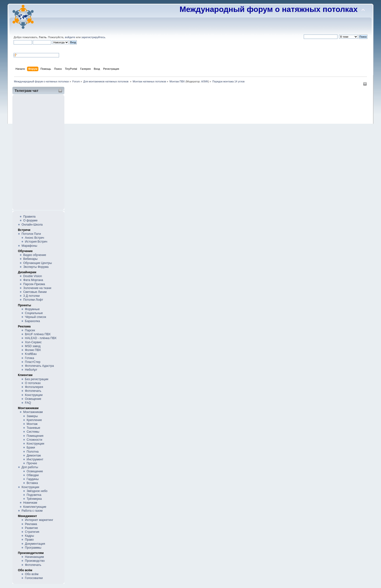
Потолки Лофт (33, 300)
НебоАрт (31, 370)
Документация (35, 544)
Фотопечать (33, 391)
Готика (30, 358)
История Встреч (36, 242)
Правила (30, 217)
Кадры (30, 536)
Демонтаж (34, 456)
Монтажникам (33, 412)
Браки (31, 448)
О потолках (33, 383)
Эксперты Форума (36, 267)
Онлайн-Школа (32, 225)
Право (29, 540)
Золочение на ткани (37, 288)
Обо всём (32, 574)
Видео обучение (35, 255)
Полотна (32, 452)
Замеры (32, 416)
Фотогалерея (34, 387)
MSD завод (33, 346)
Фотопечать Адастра (39, 366)
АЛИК (205, 81)
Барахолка (33, 321)
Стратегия (32, 532)
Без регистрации (37, 379)
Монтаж (32, 424)
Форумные (32, 309)
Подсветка (34, 495)
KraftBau (31, 354)
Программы (33, 548)
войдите (70, 37)
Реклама (31, 524)
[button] (16, 48)
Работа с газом (32, 511)
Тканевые (33, 428)
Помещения (35, 436)
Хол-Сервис (33, 342)
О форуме (30, 220)
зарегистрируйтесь (93, 37)
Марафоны (29, 246)
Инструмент (35, 459)
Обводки (33, 475)
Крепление (34, 420)
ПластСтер (33, 362)
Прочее (32, 463)
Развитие (32, 528)
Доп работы (30, 467)
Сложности (34, 440)
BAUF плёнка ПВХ (38, 334)
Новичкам (30, 503)
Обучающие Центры (38, 263)
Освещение (33, 399)
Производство (35, 561)
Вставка (32, 483)
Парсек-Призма (34, 284)
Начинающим (35, 557)
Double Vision (33, 276)
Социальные (34, 313)
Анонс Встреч (35, 238)
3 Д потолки (32, 296)
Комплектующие (35, 507)
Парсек (30, 330)
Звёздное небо (37, 491)
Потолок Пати (31, 234)
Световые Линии (35, 292)
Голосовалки (34, 578)
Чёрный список (36, 317)
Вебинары (30, 259)
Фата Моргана (33, 280)
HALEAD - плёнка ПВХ (41, 338)
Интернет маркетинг (39, 520)
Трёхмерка (34, 499)
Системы (33, 432)
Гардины (33, 479)
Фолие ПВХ (33, 350)
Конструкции (34, 395)
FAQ (28, 403)
